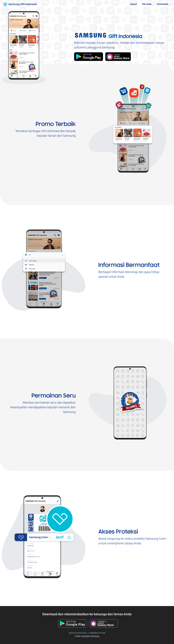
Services (147, 4)
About (133, 4)
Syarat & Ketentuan (78, 633)
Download (162, 4)
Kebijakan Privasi (97, 633)
